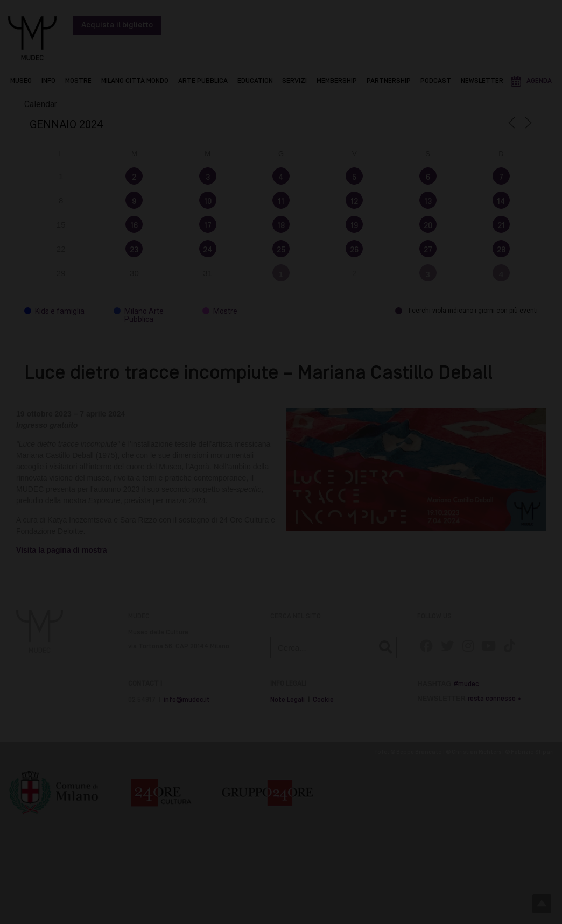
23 (134, 250)
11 (281, 202)
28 (501, 250)
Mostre (78, 81)
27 (428, 250)
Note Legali (287, 700)
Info (48, 81)
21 (501, 226)
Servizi (294, 81)
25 (281, 250)
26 (354, 250)
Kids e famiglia (54, 311)
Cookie (323, 700)
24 (208, 250)
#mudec (466, 684)
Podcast (436, 81)
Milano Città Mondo (135, 81)
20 (428, 226)
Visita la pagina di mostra (62, 550)
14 (501, 202)
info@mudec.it (187, 700)
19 (354, 226)
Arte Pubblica (203, 81)
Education (255, 81)
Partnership (389, 81)
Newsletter (482, 81)
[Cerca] (385, 647)
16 (134, 226)
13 (428, 202)
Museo (21, 81)
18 (281, 226)
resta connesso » (494, 699)
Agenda (539, 81)
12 (354, 202)
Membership (337, 81)
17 (208, 226)
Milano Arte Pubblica (139, 315)
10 (208, 202)
